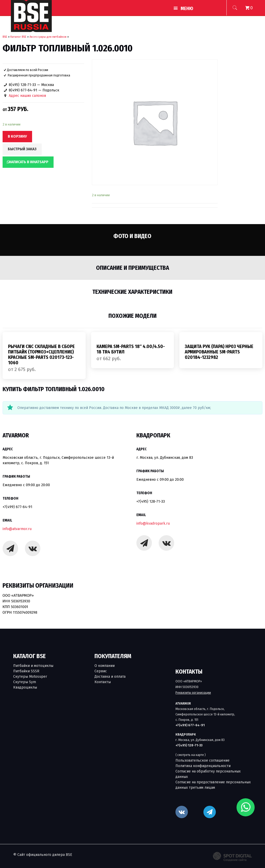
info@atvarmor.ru (17, 529)
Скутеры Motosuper (30, 677)
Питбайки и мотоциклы (33, 666)
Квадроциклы (25, 687)
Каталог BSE (18, 37)
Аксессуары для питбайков (48, 37)
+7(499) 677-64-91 (17, 507)
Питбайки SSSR (26, 671)
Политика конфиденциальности (203, 766)
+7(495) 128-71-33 (151, 502)
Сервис (101, 671)
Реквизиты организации (193, 693)
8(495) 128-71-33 (22, 85)
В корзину (17, 136)
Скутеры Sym (25, 682)
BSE (5, 37)
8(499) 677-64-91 (23, 90)
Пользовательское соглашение (203, 760)
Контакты (103, 682)
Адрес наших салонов (27, 96)
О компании (105, 666)
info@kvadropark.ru (153, 523)
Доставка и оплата (110, 677)
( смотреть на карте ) (191, 755)
